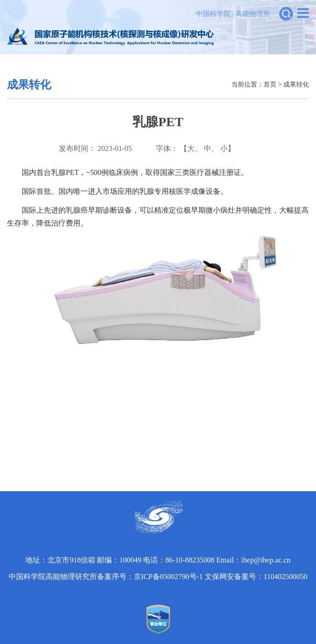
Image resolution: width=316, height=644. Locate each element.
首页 (270, 84)
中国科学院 (213, 14)
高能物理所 (253, 14)
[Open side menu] (303, 13)
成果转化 (296, 84)
